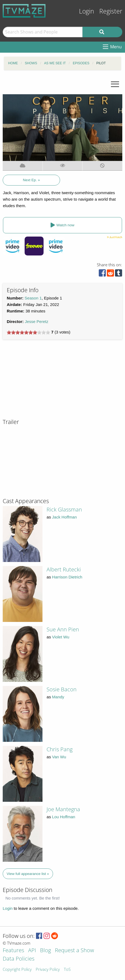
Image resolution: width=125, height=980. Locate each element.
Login (87, 11)
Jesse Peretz (37, 321)
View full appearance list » (28, 874)
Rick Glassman (64, 509)
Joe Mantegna (63, 809)
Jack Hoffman (64, 517)
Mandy (58, 697)
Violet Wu (61, 637)
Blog (45, 951)
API (32, 951)
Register (111, 11)
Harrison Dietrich (67, 577)
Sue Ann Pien (63, 629)
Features (13, 951)
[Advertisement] (43, 381)
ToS (67, 970)
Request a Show (74, 951)
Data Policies (19, 959)
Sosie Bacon (62, 689)
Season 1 (33, 298)
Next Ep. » (32, 180)
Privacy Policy (48, 970)
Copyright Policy (17, 970)
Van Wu (59, 757)
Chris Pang (60, 749)
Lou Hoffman (64, 817)
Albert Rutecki (64, 569)
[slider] (28, 332)
